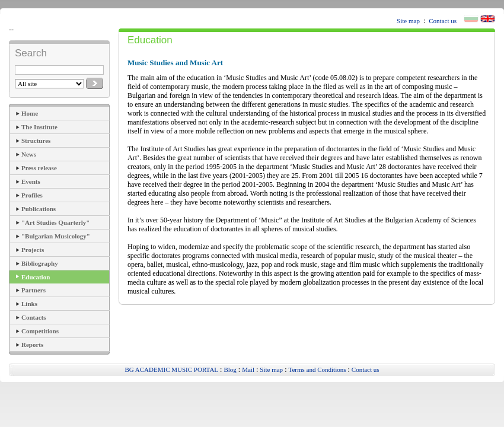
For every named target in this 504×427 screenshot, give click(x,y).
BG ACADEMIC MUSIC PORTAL (171, 369)
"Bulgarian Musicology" (56, 236)
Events (31, 181)
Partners (34, 290)
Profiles (32, 195)
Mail (248, 369)
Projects (33, 250)
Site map (408, 21)
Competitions (40, 331)
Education (36, 277)
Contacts (34, 317)
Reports (32, 345)
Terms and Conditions (317, 369)
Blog (230, 369)
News (29, 154)
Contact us (443, 21)
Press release (39, 168)
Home (30, 113)
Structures (36, 141)
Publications (39, 209)
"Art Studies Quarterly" (55, 222)
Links (29, 304)
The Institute (39, 127)
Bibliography (40, 263)
